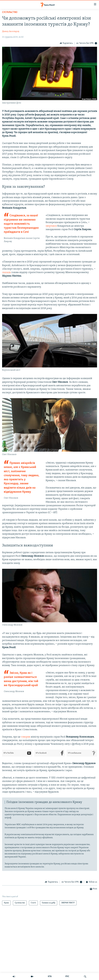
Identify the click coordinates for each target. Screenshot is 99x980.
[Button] (66, 43)
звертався (51, 226)
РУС (67, 976)
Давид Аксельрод (11, 31)
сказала (6, 272)
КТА (50, 976)
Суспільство (10, 12)
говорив (26, 737)
